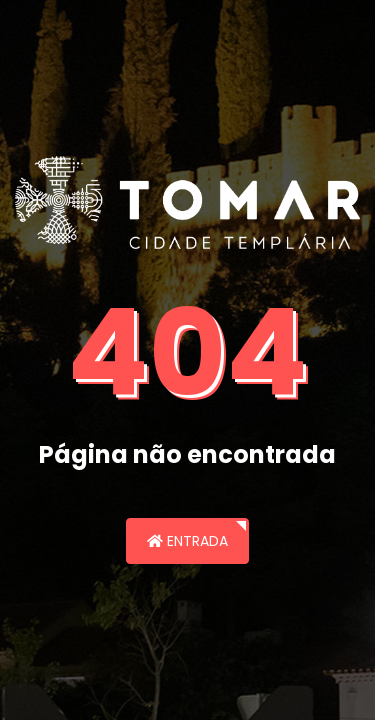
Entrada (187, 541)
